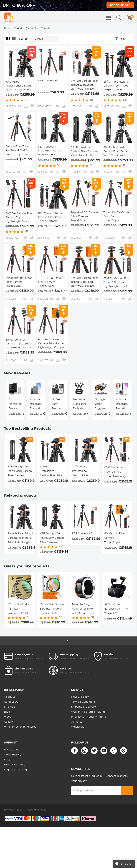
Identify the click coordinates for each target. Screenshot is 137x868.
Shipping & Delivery (83, 707)
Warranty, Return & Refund (88, 712)
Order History (13, 755)
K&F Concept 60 (48, 81)
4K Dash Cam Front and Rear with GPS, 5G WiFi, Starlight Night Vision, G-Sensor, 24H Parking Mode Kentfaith (58, 405)
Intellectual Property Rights (88, 717)
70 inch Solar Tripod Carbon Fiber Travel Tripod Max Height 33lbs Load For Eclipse (20, 539)
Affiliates (77, 722)
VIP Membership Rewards (20, 727)
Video (8, 717)
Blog (7, 712)
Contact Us (11, 702)
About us (10, 697)
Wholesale (78, 727)
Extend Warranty (15, 765)
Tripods (19, 28)
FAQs (7, 760)
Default (39, 39)
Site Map (10, 707)
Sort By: (24, 39)
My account (11, 750)
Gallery (8, 722)
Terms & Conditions (83, 702)
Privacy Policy (80, 697)
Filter (124, 39)
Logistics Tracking (16, 770)
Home (8, 28)
